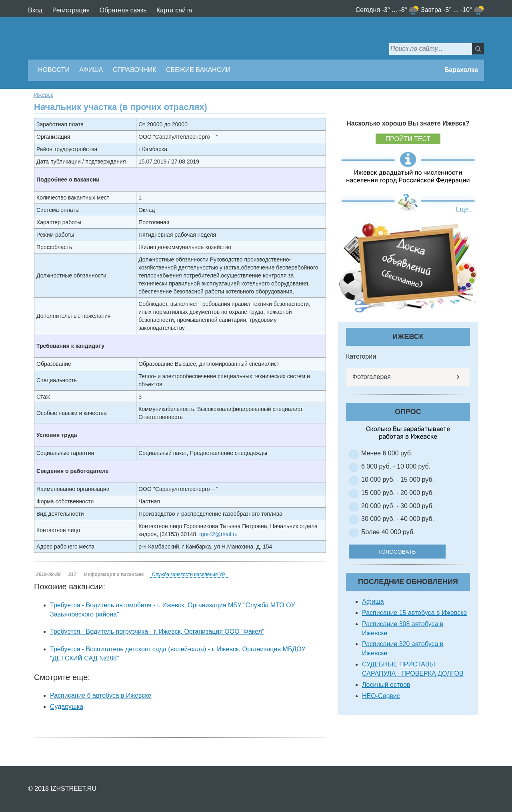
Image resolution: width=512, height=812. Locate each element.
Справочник (135, 70)
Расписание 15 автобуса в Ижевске (414, 613)
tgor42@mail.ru (218, 534)
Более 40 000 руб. (388, 532)
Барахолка (461, 70)
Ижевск (44, 95)
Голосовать (400, 551)
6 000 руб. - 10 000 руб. (396, 466)
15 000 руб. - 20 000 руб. (398, 493)
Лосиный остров (386, 685)
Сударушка (67, 707)
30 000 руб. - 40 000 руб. (398, 519)
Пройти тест (408, 139)
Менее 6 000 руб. (387, 453)
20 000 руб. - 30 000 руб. (398, 506)
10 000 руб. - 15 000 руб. (398, 480)
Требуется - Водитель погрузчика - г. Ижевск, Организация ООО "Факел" (157, 631)
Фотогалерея (372, 377)
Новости (54, 70)
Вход (35, 10)
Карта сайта (174, 10)
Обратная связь (123, 10)
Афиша (91, 70)
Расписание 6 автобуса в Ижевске (101, 695)
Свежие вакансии (198, 70)
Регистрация (71, 10)
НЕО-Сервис (381, 696)
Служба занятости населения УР (189, 575)
